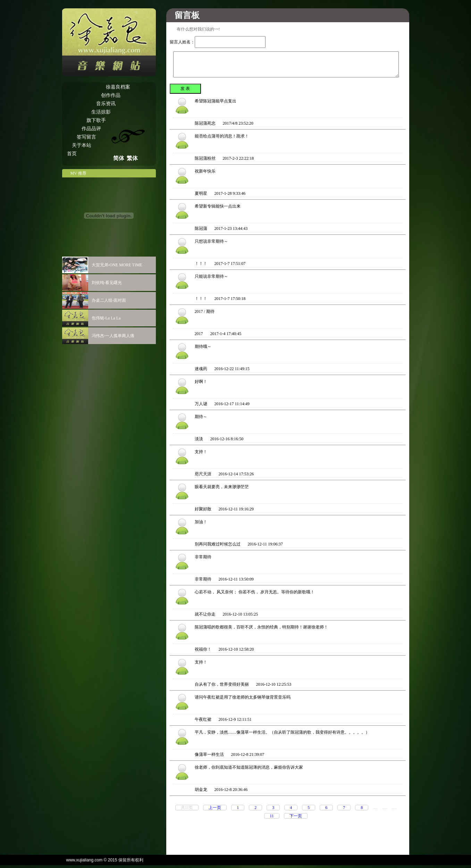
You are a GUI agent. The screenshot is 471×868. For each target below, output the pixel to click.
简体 (119, 158)
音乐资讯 (106, 104)
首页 (72, 154)
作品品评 (91, 129)
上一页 (215, 808)
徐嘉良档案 (118, 87)
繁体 (132, 158)
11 (272, 816)
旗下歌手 (96, 120)
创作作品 (111, 95)
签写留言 (86, 137)
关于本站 (82, 145)
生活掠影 (101, 112)
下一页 (296, 816)
